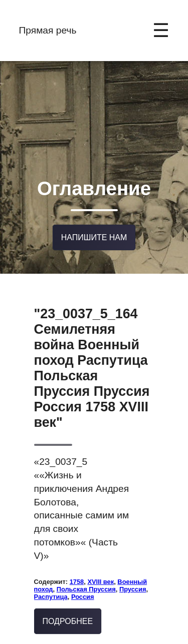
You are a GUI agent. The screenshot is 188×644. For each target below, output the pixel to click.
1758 (77, 573)
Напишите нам (94, 230)
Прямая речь (48, 30)
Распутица (51, 588)
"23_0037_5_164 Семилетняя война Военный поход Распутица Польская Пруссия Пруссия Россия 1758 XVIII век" (92, 360)
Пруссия (133, 581)
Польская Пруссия (86, 581)
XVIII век (101, 573)
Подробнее (68, 613)
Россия (83, 588)
